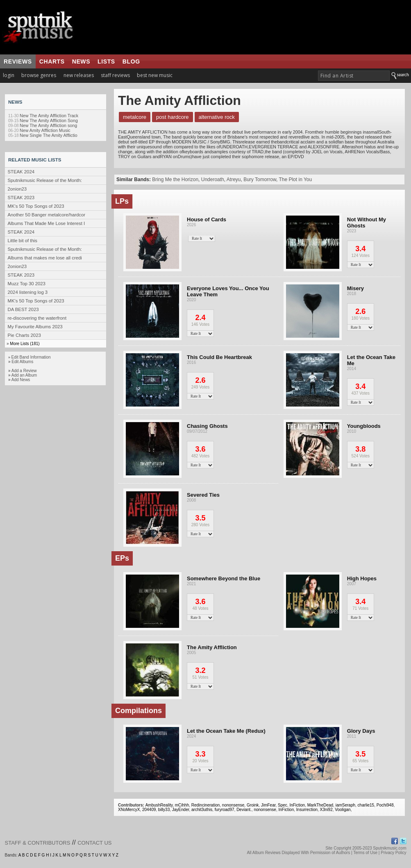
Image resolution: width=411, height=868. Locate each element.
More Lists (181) (25, 344)
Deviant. (244, 810)
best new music (155, 75)
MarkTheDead (320, 805)
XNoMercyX (129, 810)
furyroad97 (225, 810)
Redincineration (206, 805)
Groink (253, 805)
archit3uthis (202, 810)
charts (52, 61)
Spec (283, 805)
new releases (79, 75)
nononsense (233, 805)
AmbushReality (159, 805)
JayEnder (181, 810)
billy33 (164, 810)
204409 (149, 810)
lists (106, 61)
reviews (18, 61)
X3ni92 (326, 810)
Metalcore (135, 117)
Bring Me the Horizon (175, 180)
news (81, 61)
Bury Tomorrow (260, 180)
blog (131, 61)
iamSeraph (345, 805)
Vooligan (343, 810)
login (9, 75)
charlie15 (366, 805)
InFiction (297, 805)
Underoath (213, 180)
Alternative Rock (217, 117)
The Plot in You (295, 180)
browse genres (39, 75)
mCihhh (182, 805)
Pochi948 (385, 805)
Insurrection (307, 810)
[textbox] (354, 76)
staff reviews (115, 75)
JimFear (268, 805)
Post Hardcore (173, 117)
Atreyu (234, 180)
